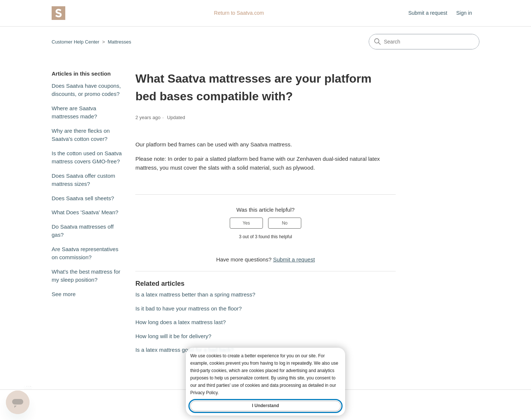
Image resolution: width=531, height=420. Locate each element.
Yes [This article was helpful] (246, 223)
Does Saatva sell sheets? (83, 198)
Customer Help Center (75, 42)
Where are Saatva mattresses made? (74, 112)
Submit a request (428, 13)
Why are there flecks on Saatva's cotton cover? (81, 135)
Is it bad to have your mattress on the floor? (189, 308)
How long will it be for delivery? (173, 336)
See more (64, 294)
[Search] (424, 42)
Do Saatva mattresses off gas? (83, 231)
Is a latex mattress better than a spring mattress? (195, 294)
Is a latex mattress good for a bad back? (185, 350)
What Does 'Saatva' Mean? (85, 212)
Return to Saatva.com (239, 13)
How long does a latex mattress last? (181, 322)
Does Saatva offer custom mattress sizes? (83, 180)
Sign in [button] (464, 13)
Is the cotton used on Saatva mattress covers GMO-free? (87, 157)
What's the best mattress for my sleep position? (86, 276)
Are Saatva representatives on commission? (85, 253)
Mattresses (119, 42)
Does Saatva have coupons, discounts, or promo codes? (86, 90)
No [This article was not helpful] (284, 223)
